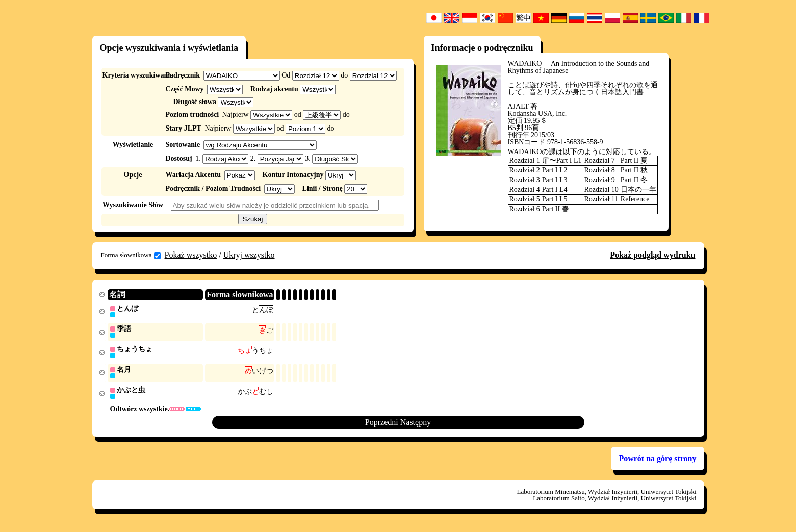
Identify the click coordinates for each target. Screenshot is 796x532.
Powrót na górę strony (657, 461)
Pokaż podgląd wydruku (652, 255)
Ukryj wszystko (249, 255)
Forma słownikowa (131, 255)
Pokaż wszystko (191, 255)
